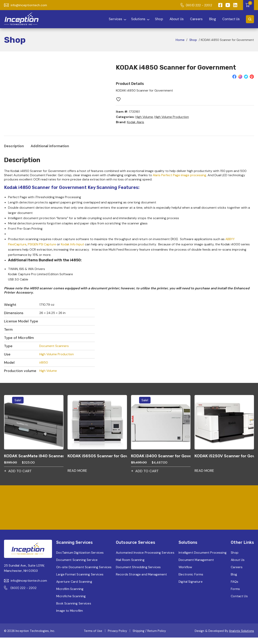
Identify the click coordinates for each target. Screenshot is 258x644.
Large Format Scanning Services (80, 581)
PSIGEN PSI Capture (42, 245)
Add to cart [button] (20, 472)
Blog (212, 19)
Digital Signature (191, 588)
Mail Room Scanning (130, 566)
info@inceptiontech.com (26, 5)
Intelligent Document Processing (194, 556)
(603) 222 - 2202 (196, 5)
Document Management (197, 566)
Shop (157, 19)
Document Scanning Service (77, 561)
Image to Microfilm (70, 617)
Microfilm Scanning (70, 595)
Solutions (135, 19)
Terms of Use (93, 637)
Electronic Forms (191, 581)
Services (110, 19)
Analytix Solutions (241, 637)
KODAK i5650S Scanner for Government (97, 456)
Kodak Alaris (136, 122)
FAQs (235, 588)
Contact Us (231, 19)
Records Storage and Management (142, 581)
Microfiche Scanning (71, 603)
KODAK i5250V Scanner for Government (224, 456)
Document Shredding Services (138, 574)
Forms (236, 595)
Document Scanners (54, 346)
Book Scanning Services (74, 610)
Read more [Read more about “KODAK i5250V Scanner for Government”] (205, 471)
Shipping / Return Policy (150, 637)
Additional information (51, 146)
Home (180, 40)
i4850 (44, 363)
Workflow (186, 574)
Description (14, 146)
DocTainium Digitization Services (80, 554)
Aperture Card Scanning (74, 588)
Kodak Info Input (73, 245)
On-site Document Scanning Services (77, 571)
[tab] (14, 146)
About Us (175, 19)
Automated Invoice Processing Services (138, 556)
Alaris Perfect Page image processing (180, 176)
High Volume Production (172, 117)
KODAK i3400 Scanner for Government (161, 456)
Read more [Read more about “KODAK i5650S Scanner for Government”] (78, 471)
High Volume (144, 117)
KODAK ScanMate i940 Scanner (34, 456)
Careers (195, 19)
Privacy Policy (118, 637)
